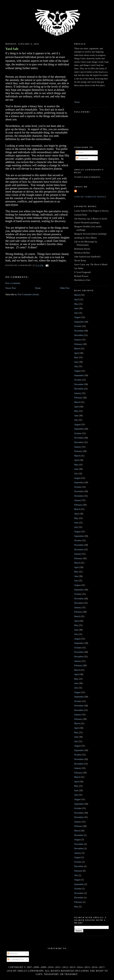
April (77, 299)
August (77, 317)
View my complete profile (90, 197)
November (79, 331)
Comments (82, 158)
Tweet (77, 102)
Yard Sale (12, 49)
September (79, 322)
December (79, 335)
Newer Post (11, 288)
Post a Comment (13, 283)
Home (38, 288)
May (76, 304)
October (78, 326)
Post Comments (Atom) (28, 294)
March (77, 295)
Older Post (65, 288)
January (78, 340)
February (78, 344)
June (76, 308)
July (76, 313)
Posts (80, 152)
